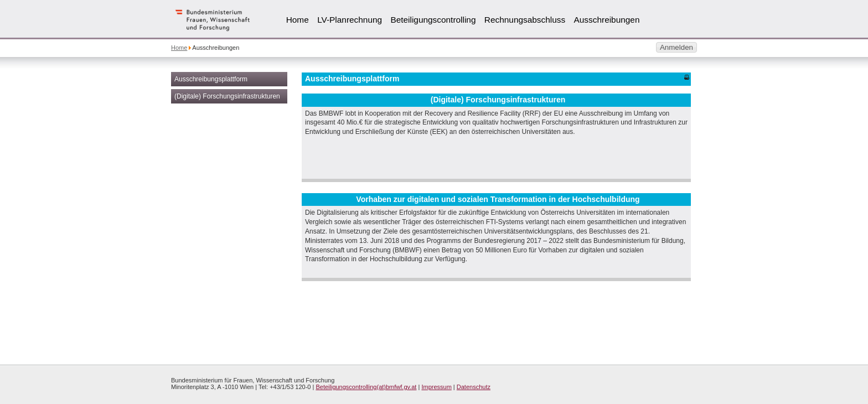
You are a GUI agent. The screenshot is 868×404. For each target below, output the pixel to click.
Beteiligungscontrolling (433, 20)
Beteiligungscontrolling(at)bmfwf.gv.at (366, 387)
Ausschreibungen (607, 20)
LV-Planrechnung (350, 20)
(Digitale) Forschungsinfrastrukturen (227, 96)
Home (298, 20)
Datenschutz (474, 387)
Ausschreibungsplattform (211, 79)
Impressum (436, 387)
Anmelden (676, 47)
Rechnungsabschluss (525, 20)
